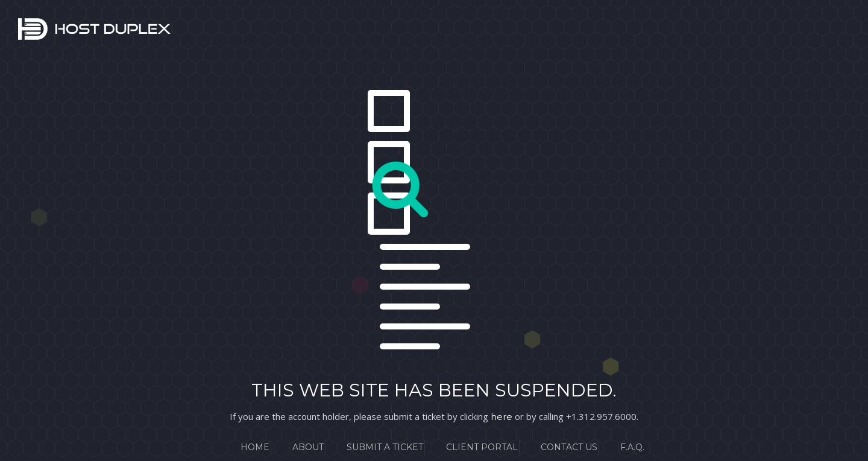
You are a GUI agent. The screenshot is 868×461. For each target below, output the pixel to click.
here (502, 417)
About (308, 447)
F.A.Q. (632, 447)
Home (255, 447)
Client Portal (482, 447)
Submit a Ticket (385, 447)
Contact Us (569, 447)
